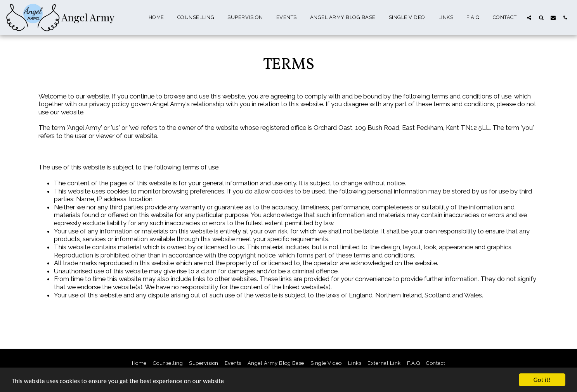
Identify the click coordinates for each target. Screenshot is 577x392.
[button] (529, 17)
